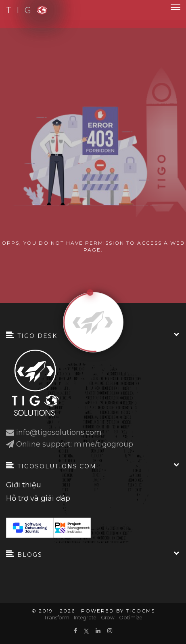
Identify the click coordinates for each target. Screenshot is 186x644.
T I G (22, 10)
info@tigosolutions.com (59, 433)
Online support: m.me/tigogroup (75, 444)
